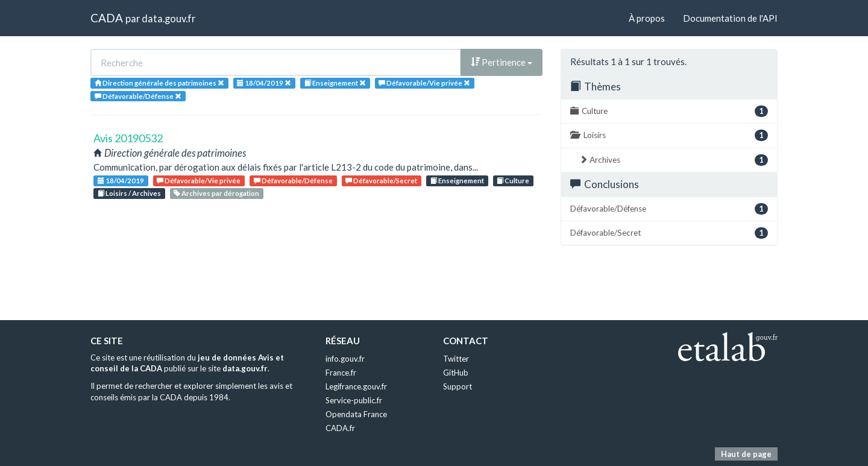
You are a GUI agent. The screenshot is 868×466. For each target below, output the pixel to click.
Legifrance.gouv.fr (356, 386)
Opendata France (356, 414)
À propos (647, 18)
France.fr (341, 373)
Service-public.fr (354, 400)
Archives (674, 160)
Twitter (456, 359)
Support (458, 386)
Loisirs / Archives (129, 193)
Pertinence (502, 62)
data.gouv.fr (168, 18)
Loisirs (669, 135)
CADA (107, 18)
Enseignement (457, 181)
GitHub (456, 373)
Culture (513, 181)
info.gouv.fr (345, 359)
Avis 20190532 (128, 138)
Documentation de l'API (730, 18)
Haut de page (746, 454)
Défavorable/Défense (293, 181)
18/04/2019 (121, 181)
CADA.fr (340, 428)
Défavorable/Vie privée (199, 181)
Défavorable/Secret (381, 181)
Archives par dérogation (216, 193)
